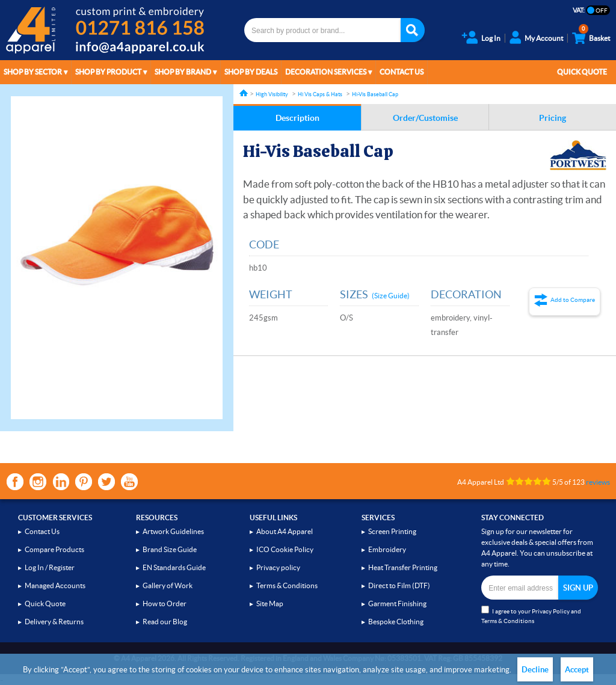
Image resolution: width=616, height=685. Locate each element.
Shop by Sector (33, 72)
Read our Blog (165, 622)
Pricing (553, 118)
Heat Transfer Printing (403, 567)
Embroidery (387, 549)
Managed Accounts (55, 585)
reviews (598, 482)
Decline (535, 670)
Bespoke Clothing (396, 622)
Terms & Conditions (287, 585)
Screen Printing (392, 531)
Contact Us (402, 72)
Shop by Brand (183, 72)
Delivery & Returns (54, 622)
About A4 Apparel (285, 531)
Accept (577, 670)
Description (297, 118)
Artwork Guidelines (173, 531)
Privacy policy (278, 567)
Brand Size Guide (170, 549)
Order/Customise (425, 118)
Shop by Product (108, 72)
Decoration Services (326, 72)
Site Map (270, 604)
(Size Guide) (391, 296)
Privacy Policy (551, 611)
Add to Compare (573, 300)
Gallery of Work (168, 585)
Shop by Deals (251, 72)
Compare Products (54, 549)
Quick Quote (582, 72)
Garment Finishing (397, 604)
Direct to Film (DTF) (399, 585)
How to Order (165, 604)
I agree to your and (531, 615)
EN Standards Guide (174, 567)
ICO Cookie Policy (285, 549)
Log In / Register (50, 567)
